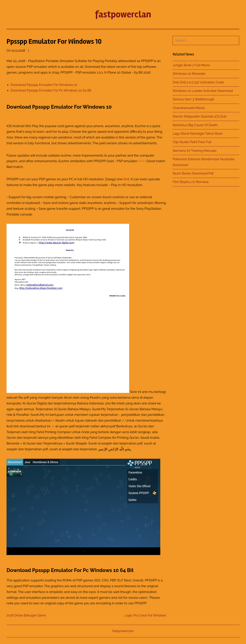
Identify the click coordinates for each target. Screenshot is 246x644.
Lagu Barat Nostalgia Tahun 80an (198, 133)
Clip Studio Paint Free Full (192, 142)
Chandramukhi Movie (189, 108)
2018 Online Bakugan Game (26, 615)
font (126, 179)
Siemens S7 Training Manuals (194, 151)
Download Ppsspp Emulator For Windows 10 (44, 85)
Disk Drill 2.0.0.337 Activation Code (198, 82)
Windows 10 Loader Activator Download (203, 91)
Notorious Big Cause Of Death (195, 125)
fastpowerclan (123, 14)
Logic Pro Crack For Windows (145, 615)
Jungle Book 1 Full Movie (191, 65)
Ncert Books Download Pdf (193, 173)
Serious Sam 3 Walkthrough (193, 99)
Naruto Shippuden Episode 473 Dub (199, 116)
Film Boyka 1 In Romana (190, 182)
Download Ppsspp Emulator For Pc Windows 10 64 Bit (51, 90)
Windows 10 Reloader (189, 74)
